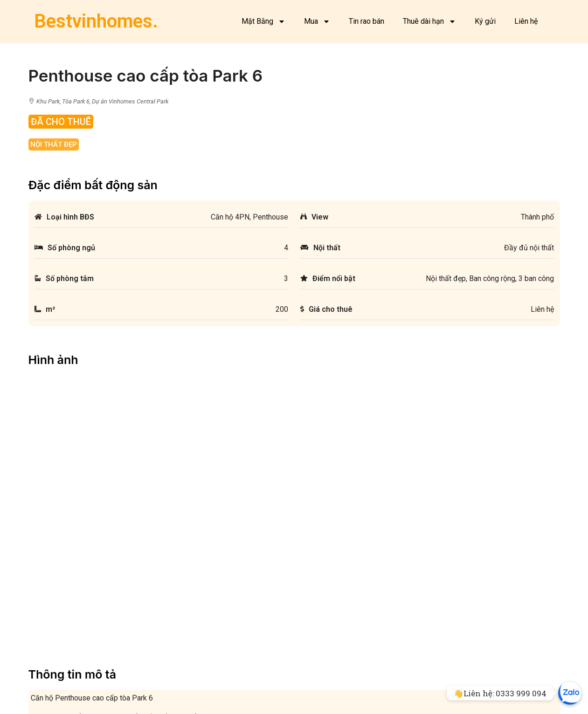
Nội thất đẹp (54, 144)
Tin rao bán (367, 21)
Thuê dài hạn (429, 21)
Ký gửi (485, 21)
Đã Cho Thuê (61, 122)
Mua (317, 21)
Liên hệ (526, 21)
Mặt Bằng (263, 21)
